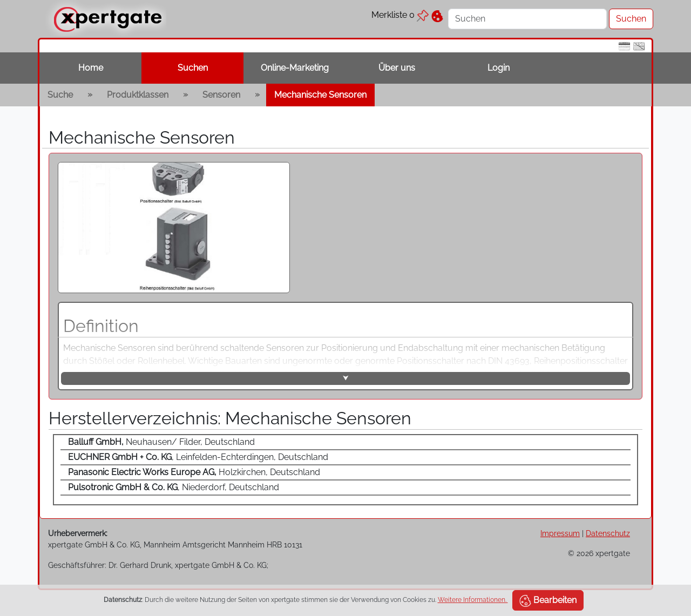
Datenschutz (608, 533)
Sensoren (221, 95)
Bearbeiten (548, 601)
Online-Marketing (295, 68)
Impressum (560, 533)
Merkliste (400, 15)
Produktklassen (138, 95)
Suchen (193, 68)
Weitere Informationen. (473, 600)
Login (499, 68)
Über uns (397, 68)
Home (91, 68)
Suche (60, 95)
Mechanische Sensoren (320, 95)
